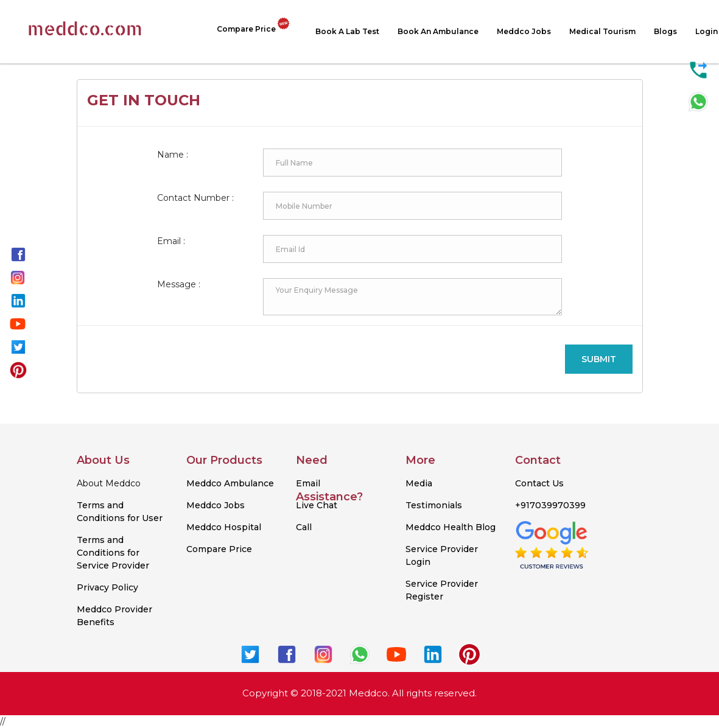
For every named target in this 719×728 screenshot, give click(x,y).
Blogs (665, 31)
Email (308, 483)
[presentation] (463, 359)
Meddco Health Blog (451, 527)
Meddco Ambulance (230, 483)
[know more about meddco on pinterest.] (18, 369)
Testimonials (434, 505)
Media (419, 483)
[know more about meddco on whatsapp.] (360, 653)
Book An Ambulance (438, 31)
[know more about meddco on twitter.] (18, 346)
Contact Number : (195, 198)
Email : (171, 241)
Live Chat (317, 505)
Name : (173, 155)
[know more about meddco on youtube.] (18, 323)
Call (304, 527)
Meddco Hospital (224, 527)
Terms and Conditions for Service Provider (113, 553)
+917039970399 (550, 505)
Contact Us (539, 483)
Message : (179, 284)
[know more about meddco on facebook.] (18, 253)
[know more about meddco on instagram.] (18, 276)
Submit (599, 359)
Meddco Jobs (524, 31)
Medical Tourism (602, 31)
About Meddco (109, 483)
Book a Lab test (347, 31)
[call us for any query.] (698, 69)
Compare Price (257, 26)
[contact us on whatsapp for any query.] (698, 101)
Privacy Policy (107, 587)
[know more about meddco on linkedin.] (18, 299)
